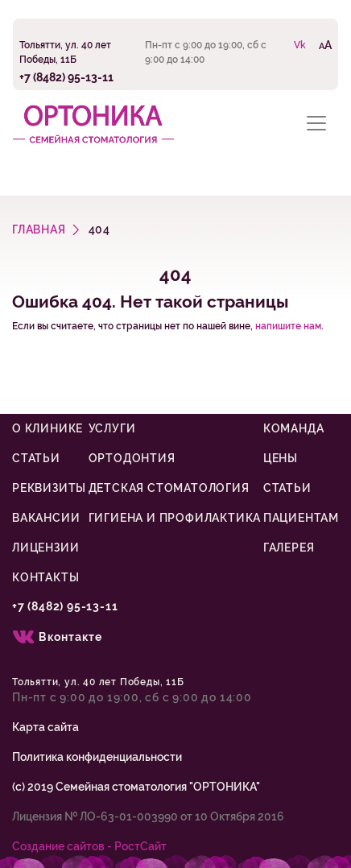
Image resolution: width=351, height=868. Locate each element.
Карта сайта (45, 727)
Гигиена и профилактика (175, 518)
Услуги (112, 428)
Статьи (36, 458)
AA (325, 45)
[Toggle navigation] (316, 123)
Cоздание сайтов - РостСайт (89, 846)
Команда (294, 428)
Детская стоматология (169, 488)
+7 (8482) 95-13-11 (66, 77)
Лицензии (45, 548)
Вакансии (46, 518)
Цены (281, 458)
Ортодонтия (132, 458)
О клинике (47, 428)
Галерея (289, 548)
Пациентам (301, 518)
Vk (300, 45)
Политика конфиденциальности (97, 757)
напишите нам (288, 326)
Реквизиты (49, 488)
